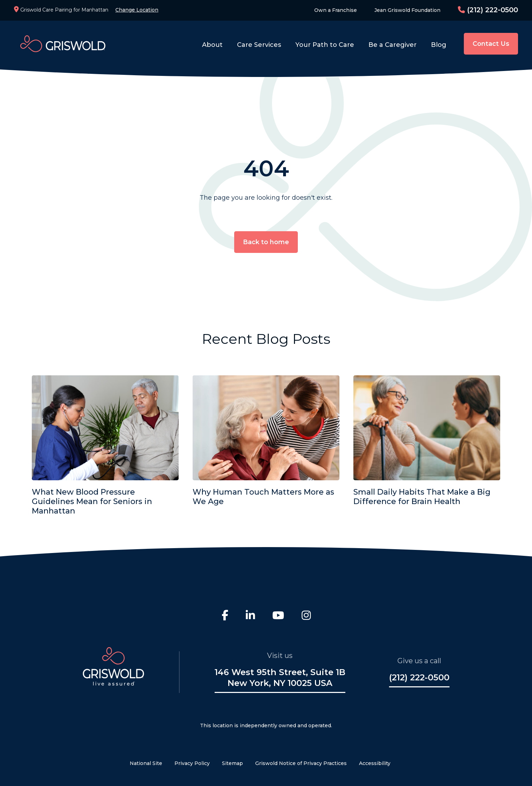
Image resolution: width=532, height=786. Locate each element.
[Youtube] (278, 616)
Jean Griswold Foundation (407, 10)
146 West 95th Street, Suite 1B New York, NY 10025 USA (280, 678)
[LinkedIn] (250, 616)
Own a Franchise (336, 10)
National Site (146, 763)
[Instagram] (306, 616)
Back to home (266, 242)
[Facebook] (225, 616)
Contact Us (491, 44)
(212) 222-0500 (488, 10)
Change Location (137, 10)
